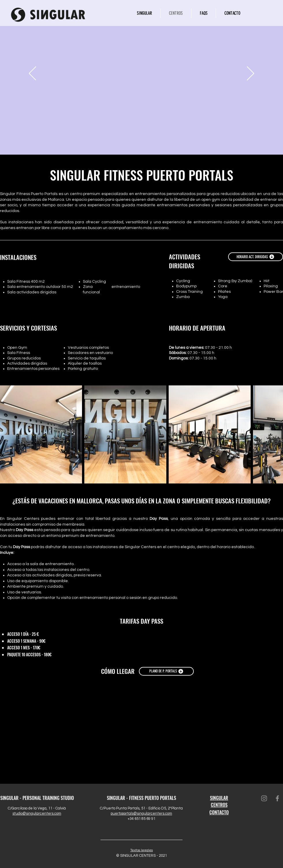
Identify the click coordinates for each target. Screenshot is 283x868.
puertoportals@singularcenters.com (141, 813)
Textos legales (141, 850)
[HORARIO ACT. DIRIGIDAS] (256, 257)
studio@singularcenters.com (37, 813)
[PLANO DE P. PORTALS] (166, 671)
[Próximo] (251, 74)
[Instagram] (264, 798)
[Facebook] (277, 798)
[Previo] (32, 74)
